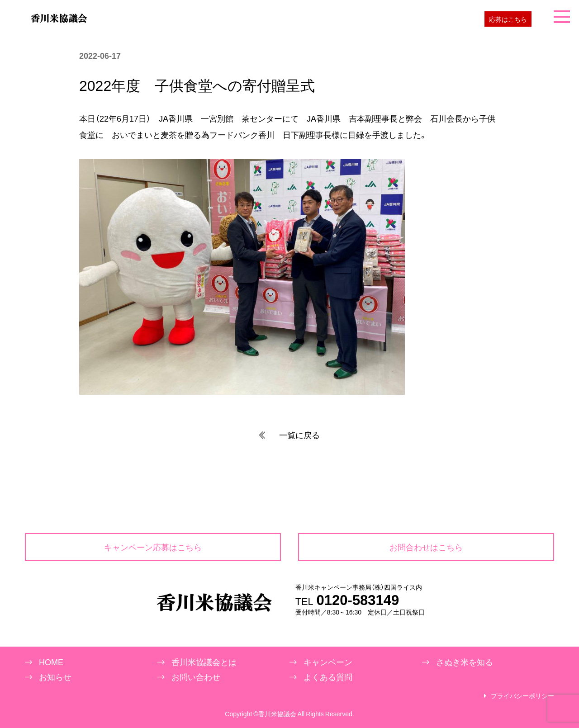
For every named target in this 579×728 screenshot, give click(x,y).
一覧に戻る (289, 435)
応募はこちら (508, 19)
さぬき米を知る (465, 662)
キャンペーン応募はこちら (153, 547)
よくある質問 (328, 677)
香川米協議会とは (204, 662)
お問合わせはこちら (426, 547)
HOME (51, 662)
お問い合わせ (196, 677)
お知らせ (55, 677)
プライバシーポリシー (522, 696)
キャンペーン (328, 662)
